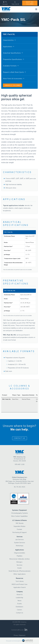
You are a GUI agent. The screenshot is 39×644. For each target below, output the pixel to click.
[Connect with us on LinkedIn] (26, 630)
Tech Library (20, 581)
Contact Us (19, 438)
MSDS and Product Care (20, 584)
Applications (19, 550)
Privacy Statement (19, 635)
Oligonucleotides (20, 553)
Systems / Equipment (19, 510)
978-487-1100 (20, 464)
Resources (19, 578)
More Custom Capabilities (19, 516)
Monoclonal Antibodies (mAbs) (19, 559)
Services (20, 537)
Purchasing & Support (19, 532)
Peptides (20, 556)
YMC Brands (20, 523)
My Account (5, 3)
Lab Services (20, 540)
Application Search (20, 587)
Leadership (19, 598)
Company (20, 592)
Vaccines (19, 565)
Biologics (19, 562)
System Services (20, 543)
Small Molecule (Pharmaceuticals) (19, 571)
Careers (19, 610)
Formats (19, 529)
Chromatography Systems (20, 513)
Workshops (20, 546)
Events (20, 604)
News (20, 601)
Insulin (20, 568)
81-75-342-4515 (20, 487)
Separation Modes (19, 526)
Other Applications (19, 574)
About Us (20, 595)
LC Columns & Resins (20, 520)
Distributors (19, 607)
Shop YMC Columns (30, 3)
